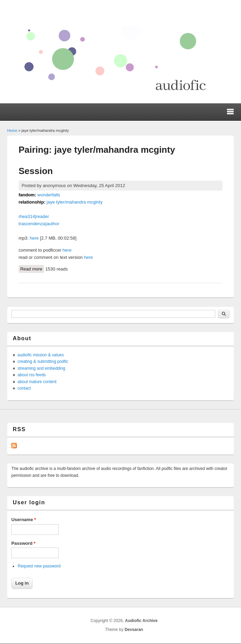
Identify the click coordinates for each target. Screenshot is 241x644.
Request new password (39, 566)
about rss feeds (32, 375)
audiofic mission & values (41, 355)
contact (24, 388)
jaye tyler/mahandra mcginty (75, 202)
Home (12, 130)
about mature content (37, 382)
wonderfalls (49, 195)
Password (23, 543)
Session (36, 171)
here (34, 238)
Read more (32, 268)
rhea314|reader (34, 216)
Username (24, 520)
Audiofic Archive (141, 621)
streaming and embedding (41, 368)
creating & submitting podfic (43, 361)
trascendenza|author (39, 224)
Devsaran (134, 630)
